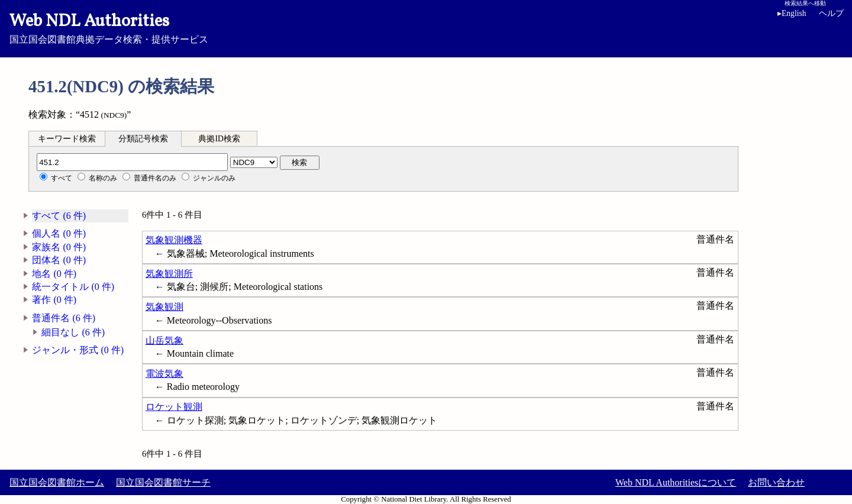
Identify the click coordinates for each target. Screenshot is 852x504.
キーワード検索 (67, 139)
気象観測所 (169, 274)
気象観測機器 (174, 240)
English (794, 13)
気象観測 (164, 307)
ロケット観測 (174, 407)
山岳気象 (164, 340)
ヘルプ (831, 13)
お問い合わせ (776, 482)
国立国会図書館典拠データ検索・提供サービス (426, 27)
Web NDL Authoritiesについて (676, 482)
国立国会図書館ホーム (57, 482)
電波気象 (164, 374)
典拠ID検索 (219, 139)
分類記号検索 (143, 139)
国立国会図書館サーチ (163, 482)
